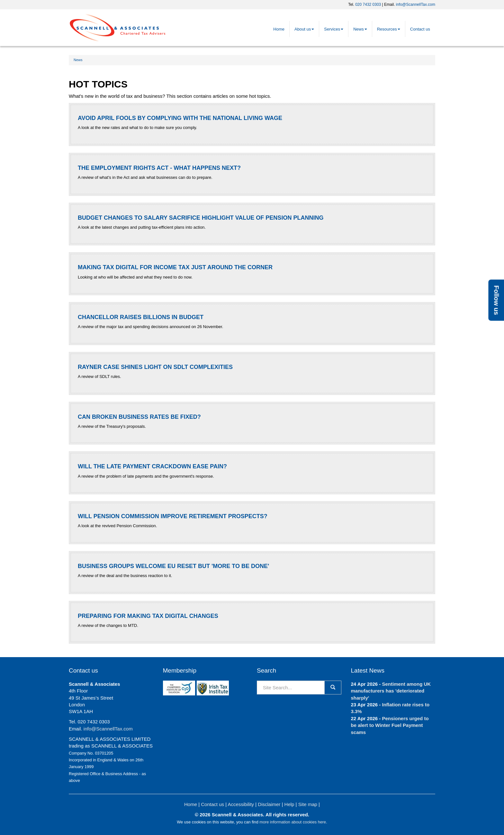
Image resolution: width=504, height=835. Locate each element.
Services (334, 29)
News (360, 29)
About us (304, 29)
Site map (308, 804)
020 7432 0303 (368, 5)
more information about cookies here (293, 822)
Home (279, 29)
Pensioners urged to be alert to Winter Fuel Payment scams (390, 725)
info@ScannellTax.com (416, 5)
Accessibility (241, 804)
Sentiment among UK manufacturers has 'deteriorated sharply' (391, 691)
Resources (389, 29)
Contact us (420, 29)
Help (289, 804)
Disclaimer (269, 804)
